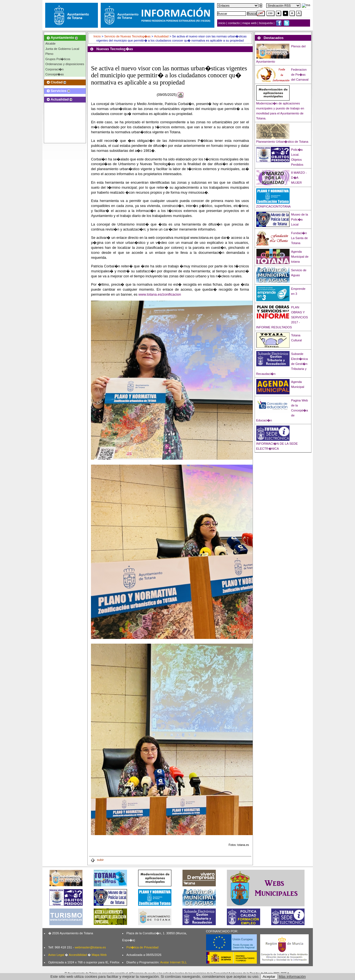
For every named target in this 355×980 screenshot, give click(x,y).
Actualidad (161, 36)
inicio (223, 23)
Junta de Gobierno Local (62, 49)
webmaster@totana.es (90, 947)
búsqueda (266, 23)
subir (97, 860)
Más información (292, 977)
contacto (234, 23)
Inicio (97, 36)
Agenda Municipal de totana (300, 257)
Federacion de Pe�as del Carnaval (300, 75)
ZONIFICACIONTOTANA (274, 206)
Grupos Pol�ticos (58, 59)
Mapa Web (99, 955)
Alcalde (51, 44)
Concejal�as (55, 74)
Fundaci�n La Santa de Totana (300, 238)
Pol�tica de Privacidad (142, 947)
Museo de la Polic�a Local (300, 219)
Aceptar (269, 977)
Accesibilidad (78, 955)
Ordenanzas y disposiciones (65, 64)
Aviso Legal (56, 955)
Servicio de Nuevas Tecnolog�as (127, 36)
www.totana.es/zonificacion (160, 294)
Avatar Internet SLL (174, 962)
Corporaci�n (55, 69)
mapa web (250, 23)
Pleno (50, 54)
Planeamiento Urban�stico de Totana (282, 142)
